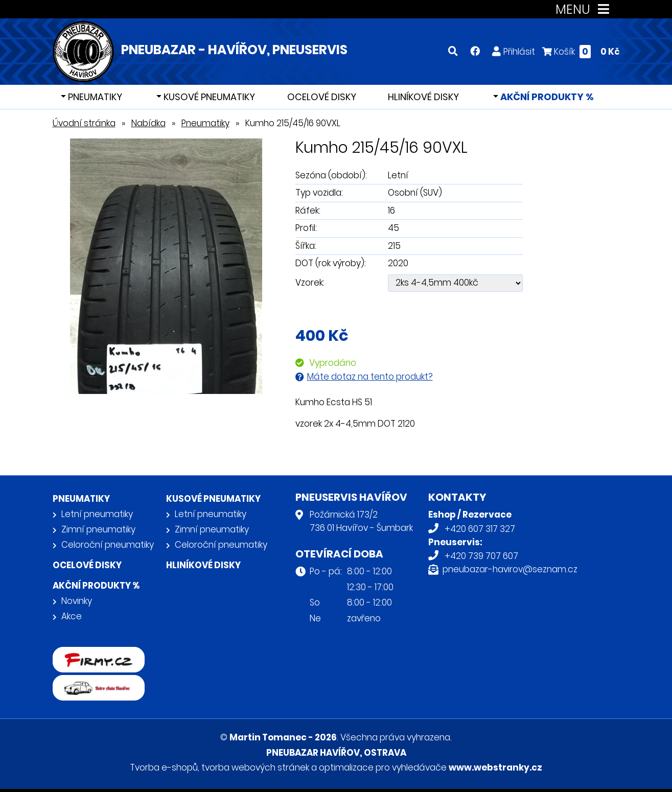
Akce (72, 616)
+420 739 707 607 (481, 556)
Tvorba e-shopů (164, 767)
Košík (581, 51)
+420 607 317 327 (480, 529)
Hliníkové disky (423, 97)
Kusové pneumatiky (208, 97)
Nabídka (148, 123)
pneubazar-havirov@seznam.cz (510, 569)
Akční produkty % (546, 97)
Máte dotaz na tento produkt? (370, 377)
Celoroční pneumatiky (108, 545)
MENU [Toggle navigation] (584, 9)
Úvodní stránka (84, 123)
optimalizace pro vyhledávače (383, 767)
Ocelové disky (322, 97)
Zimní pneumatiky (98, 529)
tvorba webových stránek (255, 767)
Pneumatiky (94, 97)
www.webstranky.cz (495, 767)
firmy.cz (69, 654)
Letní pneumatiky (97, 514)
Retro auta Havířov (92, 682)
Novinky (77, 601)
